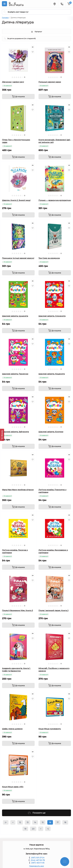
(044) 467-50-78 (38, 860)
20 (33, 829)
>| (48, 829)
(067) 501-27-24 (38, 858)
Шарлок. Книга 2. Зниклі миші (16, 200)
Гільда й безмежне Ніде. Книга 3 (17, 610)
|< (6, 822)
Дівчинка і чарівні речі (13, 82)
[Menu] (4, 4)
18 (65, 822)
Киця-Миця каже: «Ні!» (13, 787)
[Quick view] (33, 47)
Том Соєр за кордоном (49, 258)
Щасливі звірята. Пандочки (15, 374)
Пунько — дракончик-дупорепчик (55, 200)
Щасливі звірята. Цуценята (15, 316)
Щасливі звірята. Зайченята (15, 432)
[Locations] (54, 4)
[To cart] (18, 97)
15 (43, 822)
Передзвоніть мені (36, 866)
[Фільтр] (2, 435)
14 (35, 822)
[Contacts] (62, 4)
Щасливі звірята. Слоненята (52, 316)
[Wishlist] (33, 52)
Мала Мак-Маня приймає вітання (18, 490)
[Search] (5, 12)
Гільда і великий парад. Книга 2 (53, 610)
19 (25, 829)
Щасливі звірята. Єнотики (51, 432)
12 (20, 822)
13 (28, 822)
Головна (5, 18)
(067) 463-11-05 (38, 863)
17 (58, 822)
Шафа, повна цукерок (12, 729)
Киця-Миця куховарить (50, 729)
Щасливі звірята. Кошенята (52, 374)
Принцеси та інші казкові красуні (18, 258)
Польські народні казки (50, 82)
